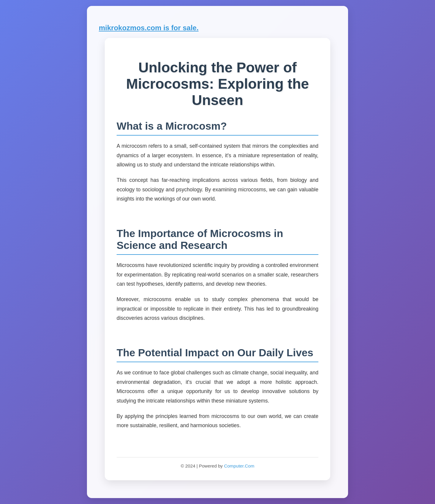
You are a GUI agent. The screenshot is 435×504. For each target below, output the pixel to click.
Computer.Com (239, 466)
